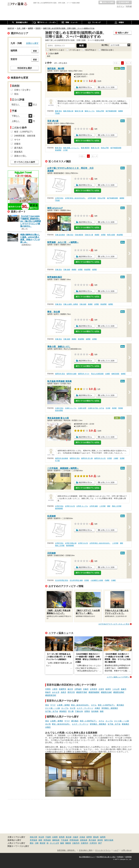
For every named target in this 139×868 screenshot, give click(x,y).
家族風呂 (63, 711)
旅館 (102, 711)
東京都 (69, 837)
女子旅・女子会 (52, 711)
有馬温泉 (47, 840)
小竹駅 (65, 150)
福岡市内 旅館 (71, 374)
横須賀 (43, 843)
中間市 (48, 689)
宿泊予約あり (91, 50)
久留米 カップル (71, 408)
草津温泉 (34, 840)
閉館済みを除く (108, 50)
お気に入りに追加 (108, 87)
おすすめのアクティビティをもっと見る (114, 624)
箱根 (40, 840)
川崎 (37, 843)
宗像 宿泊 (70, 235)
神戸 (100, 843)
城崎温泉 (56, 840)
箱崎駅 (123, 374)
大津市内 (93, 843)
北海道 (82, 837)
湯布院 (100, 840)
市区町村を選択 (25, 68)
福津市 (108, 689)
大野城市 (78, 689)
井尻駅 (110, 458)
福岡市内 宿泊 (60, 374)
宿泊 (47, 705)
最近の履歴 (124, 2)
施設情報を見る (85, 87)
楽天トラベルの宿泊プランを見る (87, 93)
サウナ (53, 705)
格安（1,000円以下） (107, 705)
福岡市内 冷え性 (100, 458)
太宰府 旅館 (92, 198)
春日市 (70, 689)
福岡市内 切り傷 (87, 458)
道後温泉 (84, 840)
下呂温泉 (65, 840)
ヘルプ (116, 850)
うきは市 (116, 689)
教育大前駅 (111, 235)
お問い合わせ (127, 850)
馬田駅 (121, 408)
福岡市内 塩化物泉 (62, 458)
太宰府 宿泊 (59, 198)
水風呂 (97, 708)
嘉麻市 (124, 689)
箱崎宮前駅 (115, 374)
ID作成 (129, 6)
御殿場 (68, 843)
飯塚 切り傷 (79, 111)
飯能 (62, 843)
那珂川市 (71, 692)
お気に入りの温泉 (107, 2)
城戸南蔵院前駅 (111, 111)
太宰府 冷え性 (70, 506)
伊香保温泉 (74, 840)
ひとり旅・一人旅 (53, 708)
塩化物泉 (95, 711)
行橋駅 (113, 580)
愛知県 (96, 837)
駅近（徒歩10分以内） (81, 705)
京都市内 (84, 843)
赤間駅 (103, 235)
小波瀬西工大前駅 (97, 580)
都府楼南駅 (59, 508)
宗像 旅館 (67, 270)
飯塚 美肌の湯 (68, 111)
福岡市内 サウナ (84, 374)
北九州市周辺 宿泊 (62, 580)
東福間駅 (58, 150)
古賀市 (101, 689)
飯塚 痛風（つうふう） (71, 148)
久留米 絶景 (82, 408)
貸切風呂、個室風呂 (110, 708)
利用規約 (120, 857)
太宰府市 (94, 689)
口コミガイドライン (103, 850)
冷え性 (73, 708)
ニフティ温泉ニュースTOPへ (118, 677)
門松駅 (57, 113)
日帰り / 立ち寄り (22, 90)
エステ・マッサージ (85, 708)
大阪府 (75, 837)
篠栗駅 (121, 111)
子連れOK (79, 711)
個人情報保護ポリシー (87, 857)
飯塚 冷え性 (95, 148)
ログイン (120, 6)
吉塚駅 (108, 374)
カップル (65, 708)
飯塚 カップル (90, 111)
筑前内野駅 (59, 410)
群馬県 (62, 837)
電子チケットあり (57, 50)
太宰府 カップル (82, 506)
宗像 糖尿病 (79, 235)
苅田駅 (87, 580)
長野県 (89, 837)
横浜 (32, 843)
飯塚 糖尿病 (85, 148)
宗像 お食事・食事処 (71, 304)
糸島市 (63, 692)
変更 (35, 51)
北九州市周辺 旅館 (76, 580)
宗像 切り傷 (89, 235)
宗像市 (86, 689)
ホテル (94, 705)
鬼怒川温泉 (109, 840)
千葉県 (48, 837)
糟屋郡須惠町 (119, 692)
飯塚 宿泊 (58, 111)
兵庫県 (55, 837)
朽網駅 (107, 580)
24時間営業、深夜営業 (25, 136)
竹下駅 (57, 461)
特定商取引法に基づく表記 (106, 857)
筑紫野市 (63, 689)
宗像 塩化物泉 (60, 235)
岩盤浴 (87, 711)
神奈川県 (34, 837)
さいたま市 (54, 843)
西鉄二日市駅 (117, 506)
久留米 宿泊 (59, 408)
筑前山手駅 (100, 111)
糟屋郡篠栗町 (94, 692)
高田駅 (114, 408)
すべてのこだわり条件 (25, 162)
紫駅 (109, 506)
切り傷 (71, 711)
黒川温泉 (92, 840)
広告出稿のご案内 (86, 850)
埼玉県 (41, 837)
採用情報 (128, 857)
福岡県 (103, 837)
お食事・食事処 (63, 705)
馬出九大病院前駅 (97, 374)
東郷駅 (97, 235)
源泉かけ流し (20, 156)
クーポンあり (75, 50)
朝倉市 (48, 692)
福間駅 (94, 270)
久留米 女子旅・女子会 (96, 408)
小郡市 (55, 689)
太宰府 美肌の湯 (71, 543)
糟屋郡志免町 (106, 692)
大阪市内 (76, 843)
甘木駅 (108, 408)
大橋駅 (116, 458)
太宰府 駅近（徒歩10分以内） (75, 198)
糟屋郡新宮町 (51, 695)
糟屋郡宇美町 (82, 692)
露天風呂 (120, 705)
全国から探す (32, 43)
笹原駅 (122, 458)
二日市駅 (102, 506)
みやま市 (56, 692)
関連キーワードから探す (18, 846)
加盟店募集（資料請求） (67, 850)
